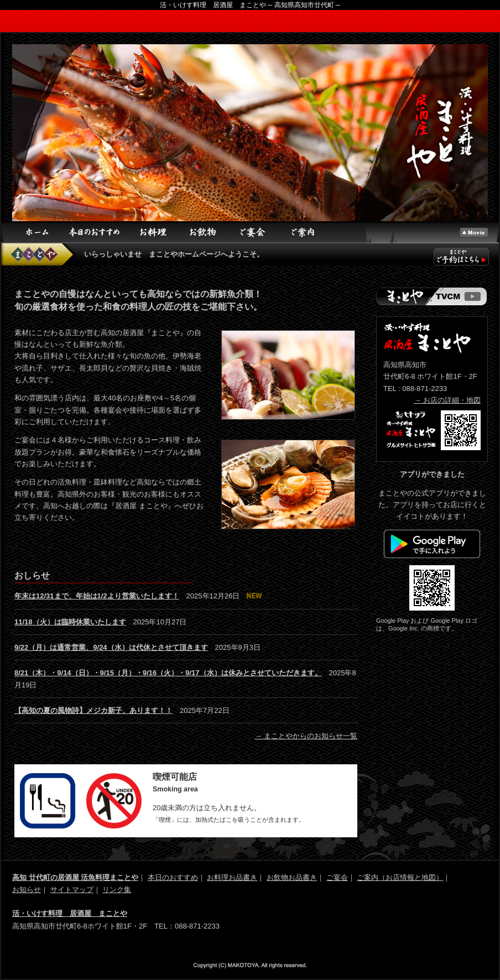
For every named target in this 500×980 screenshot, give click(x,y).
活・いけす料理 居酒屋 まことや (70, 913)
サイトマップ (72, 890)
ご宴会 (253, 232)
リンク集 (117, 890)
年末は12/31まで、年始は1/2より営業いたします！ (97, 596)
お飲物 (203, 232)
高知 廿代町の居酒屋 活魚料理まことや (75, 877)
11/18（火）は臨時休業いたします (70, 622)
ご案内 (303, 232)
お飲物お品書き (292, 877)
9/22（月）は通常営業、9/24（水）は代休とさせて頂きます (111, 647)
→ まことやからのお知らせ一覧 (306, 736)
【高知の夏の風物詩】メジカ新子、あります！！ (93, 710)
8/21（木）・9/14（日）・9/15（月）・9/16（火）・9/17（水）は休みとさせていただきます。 (168, 673)
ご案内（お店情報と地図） (400, 877)
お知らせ (27, 890)
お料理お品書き (232, 877)
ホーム (37, 232)
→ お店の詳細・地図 (447, 400)
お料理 (153, 232)
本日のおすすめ (95, 232)
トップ (474, 232)
